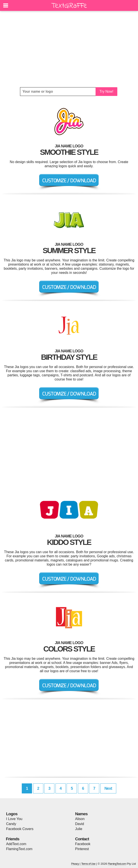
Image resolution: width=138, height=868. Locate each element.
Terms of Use (88, 864)
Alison (80, 819)
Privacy (75, 864)
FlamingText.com (19, 849)
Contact (82, 839)
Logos (12, 814)
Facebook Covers (20, 829)
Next (108, 788)
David (80, 824)
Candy (11, 824)
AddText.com (16, 844)
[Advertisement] (69, 49)
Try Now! (106, 91)
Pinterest (82, 849)
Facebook (83, 844)
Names (81, 814)
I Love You (14, 819)
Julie (79, 829)
